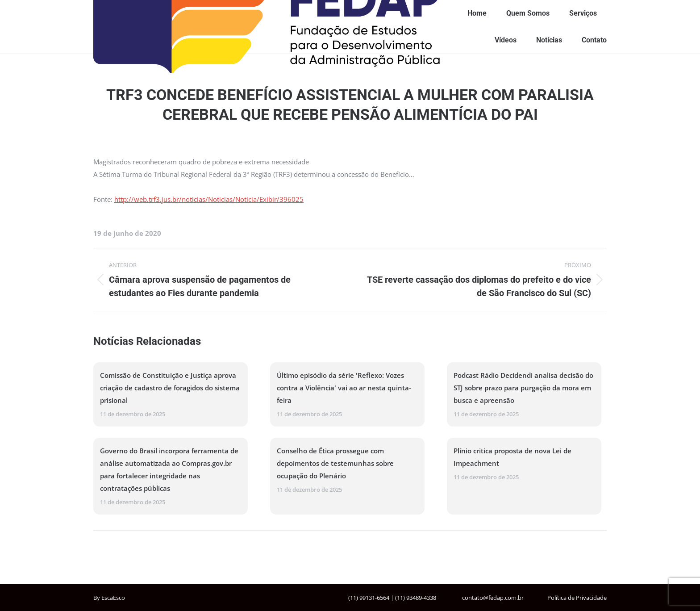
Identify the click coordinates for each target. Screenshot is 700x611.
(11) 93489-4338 (416, 598)
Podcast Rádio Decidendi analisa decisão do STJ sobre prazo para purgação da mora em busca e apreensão (523, 388)
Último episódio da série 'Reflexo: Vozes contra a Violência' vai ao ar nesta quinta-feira (344, 388)
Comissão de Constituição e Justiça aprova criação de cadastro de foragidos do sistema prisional (170, 388)
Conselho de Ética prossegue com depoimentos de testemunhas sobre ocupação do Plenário (335, 463)
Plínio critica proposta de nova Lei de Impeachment (512, 457)
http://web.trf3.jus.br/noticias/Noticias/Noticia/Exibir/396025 (209, 199)
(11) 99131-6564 (369, 598)
